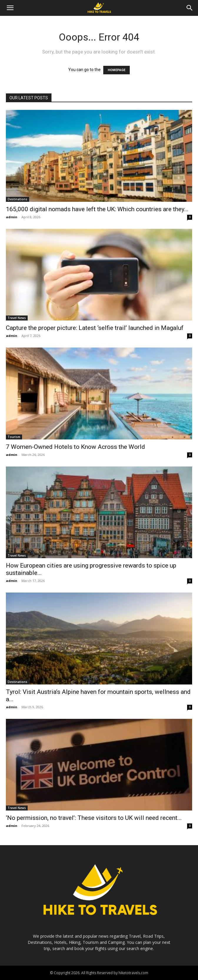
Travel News (17, 318)
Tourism (14, 437)
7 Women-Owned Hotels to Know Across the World (75, 447)
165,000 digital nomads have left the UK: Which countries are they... (97, 209)
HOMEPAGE (117, 70)
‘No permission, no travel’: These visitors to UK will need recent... (94, 818)
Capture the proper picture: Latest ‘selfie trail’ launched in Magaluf (95, 328)
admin (12, 217)
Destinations (18, 199)
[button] (10, 8)
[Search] (190, 8)
